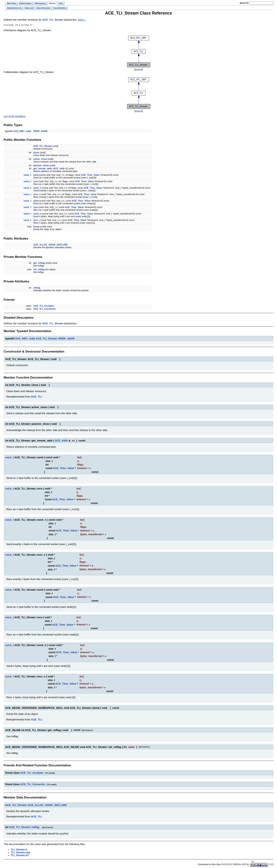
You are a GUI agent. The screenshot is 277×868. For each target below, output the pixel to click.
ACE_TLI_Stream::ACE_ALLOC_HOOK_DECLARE (36, 803)
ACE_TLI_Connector (44, 309)
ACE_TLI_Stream (53, 20)
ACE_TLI (36, 397)
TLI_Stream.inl (20, 853)
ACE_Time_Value (90, 175)
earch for (244, 3)
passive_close (41, 166)
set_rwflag (39, 270)
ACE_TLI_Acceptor (44, 306)
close (36, 153)
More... (82, 20)
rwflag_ (37, 288)
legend (138, 70)
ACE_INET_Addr (22, 132)
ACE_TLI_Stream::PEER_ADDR (55, 339)
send (36, 175)
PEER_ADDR (40, 132)
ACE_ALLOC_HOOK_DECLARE (51, 245)
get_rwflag (39, 263)
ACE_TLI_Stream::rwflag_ (25, 825)
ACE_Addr (59, 169)
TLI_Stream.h (19, 847)
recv (36, 182)
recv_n (37, 195)
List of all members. (15, 117)
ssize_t (27, 175)
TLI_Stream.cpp (20, 850)
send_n (37, 188)
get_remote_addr (43, 169)
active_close (40, 159)
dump (36, 227)
